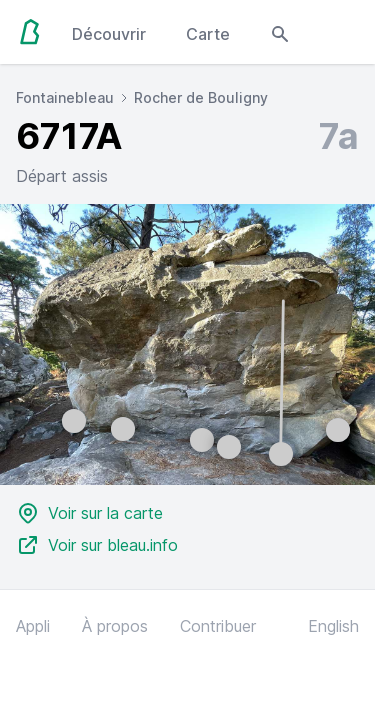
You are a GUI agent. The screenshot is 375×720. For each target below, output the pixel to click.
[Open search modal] (280, 32)
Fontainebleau (65, 97)
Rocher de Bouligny (201, 97)
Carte (208, 34)
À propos (115, 626)
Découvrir (109, 34)
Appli (33, 626)
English (333, 626)
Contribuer (218, 626)
